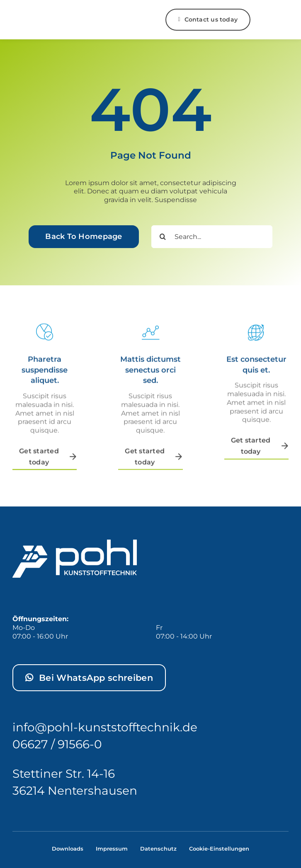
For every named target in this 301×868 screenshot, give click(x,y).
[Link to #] (269, 20)
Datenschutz (158, 849)
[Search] (163, 237)
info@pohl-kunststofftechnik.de (105, 727)
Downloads (68, 849)
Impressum (112, 849)
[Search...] (212, 237)
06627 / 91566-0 (57, 744)
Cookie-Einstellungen (219, 849)
